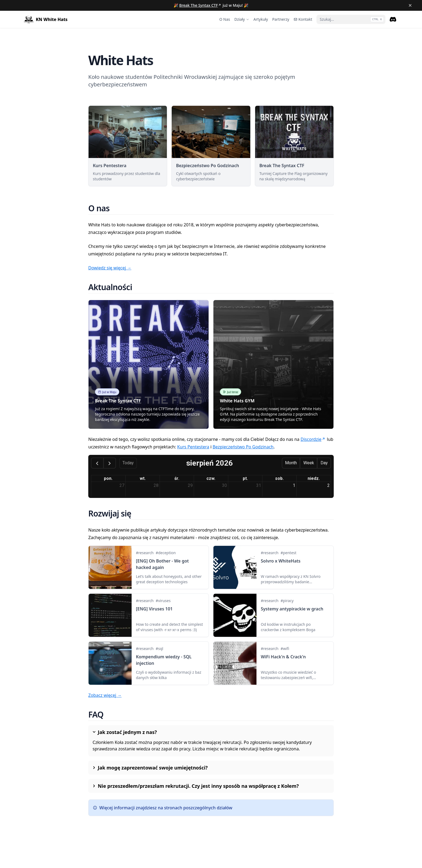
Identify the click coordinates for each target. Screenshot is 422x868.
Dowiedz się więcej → (110, 268)
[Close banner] (410, 5)
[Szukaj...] (351, 19)
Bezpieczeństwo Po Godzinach (243, 447)
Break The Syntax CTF (200, 5)
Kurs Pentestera (193, 447)
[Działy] (242, 19)
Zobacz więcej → (105, 695)
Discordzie (313, 439)
